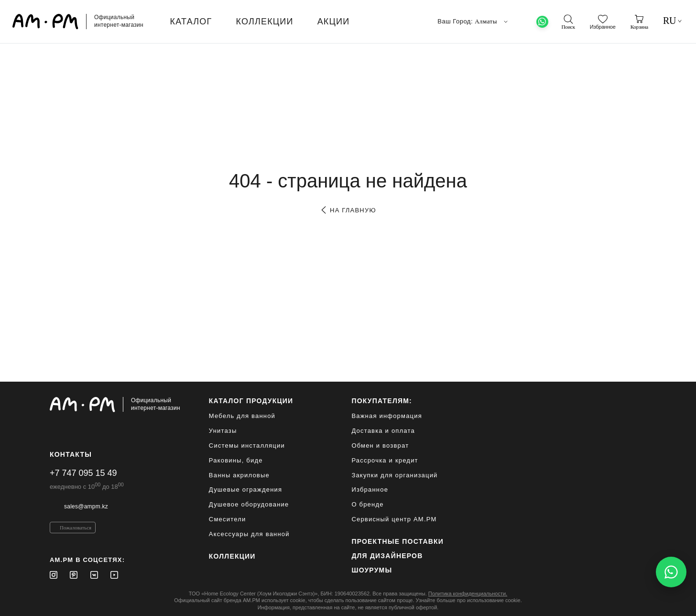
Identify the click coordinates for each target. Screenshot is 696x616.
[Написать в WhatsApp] (671, 572)
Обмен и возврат (380, 445)
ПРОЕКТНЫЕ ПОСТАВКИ (397, 541)
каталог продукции (251, 401)
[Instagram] (54, 575)
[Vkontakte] (94, 575)
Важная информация (387, 416)
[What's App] (542, 22)
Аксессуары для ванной (249, 534)
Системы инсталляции (247, 445)
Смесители (228, 519)
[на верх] (637, 601)
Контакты (71, 454)
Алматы (492, 22)
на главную (348, 210)
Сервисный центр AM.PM (394, 519)
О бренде (367, 504)
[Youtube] (114, 575)
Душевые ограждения (245, 489)
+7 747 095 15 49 (83, 473)
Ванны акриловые (239, 475)
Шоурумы (372, 570)
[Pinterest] (74, 575)
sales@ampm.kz (86, 506)
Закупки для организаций (394, 475)
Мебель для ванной (242, 416)
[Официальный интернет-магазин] (115, 405)
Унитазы (223, 431)
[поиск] (568, 22)
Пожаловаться (76, 528)
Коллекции (232, 556)
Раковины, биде (236, 460)
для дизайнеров (387, 556)
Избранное (370, 489)
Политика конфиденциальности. (468, 594)
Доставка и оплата (383, 431)
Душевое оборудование (249, 504)
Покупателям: (382, 401)
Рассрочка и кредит (385, 460)
